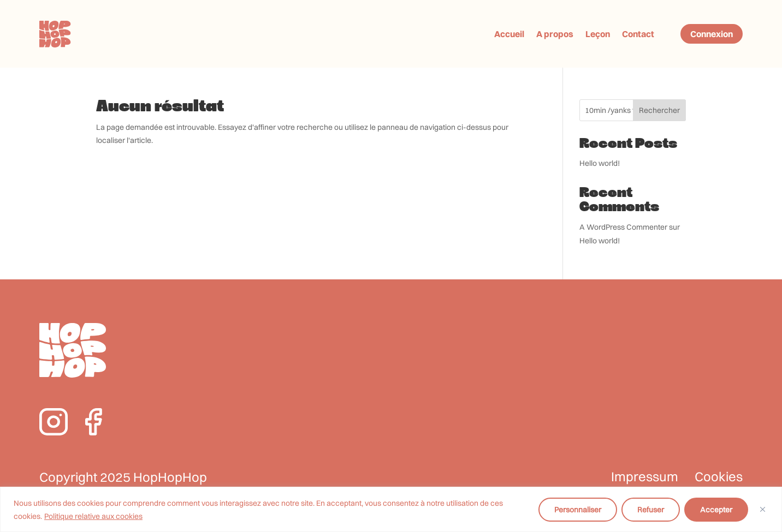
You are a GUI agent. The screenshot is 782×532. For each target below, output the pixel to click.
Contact (638, 34)
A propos (555, 34)
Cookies (719, 477)
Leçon (598, 34)
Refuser (651, 510)
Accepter (716, 510)
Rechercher (659, 110)
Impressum (645, 477)
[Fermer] (763, 510)
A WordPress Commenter (623, 227)
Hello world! (600, 163)
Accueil (509, 34)
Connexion (712, 34)
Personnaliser (578, 510)
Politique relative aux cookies (93, 516)
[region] (391, 509)
